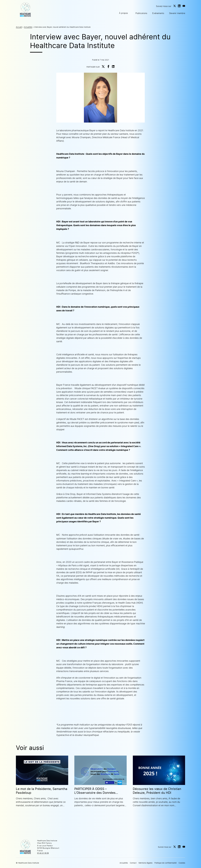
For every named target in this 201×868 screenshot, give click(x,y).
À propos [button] (123, 13)
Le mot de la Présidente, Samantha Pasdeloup (42, 791)
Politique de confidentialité (165, 863)
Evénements (158, 13)
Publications (141, 13)
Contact (133, 863)
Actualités (28, 27)
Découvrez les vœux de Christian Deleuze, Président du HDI (157, 791)
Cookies (182, 863)
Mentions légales (145, 863)
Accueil (19, 27)
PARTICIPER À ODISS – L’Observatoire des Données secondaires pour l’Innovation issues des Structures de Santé (97, 791)
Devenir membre (177, 13)
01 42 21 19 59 (43, 853)
